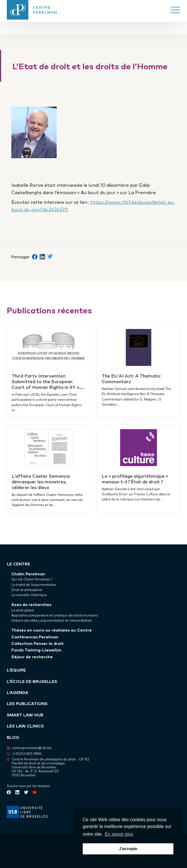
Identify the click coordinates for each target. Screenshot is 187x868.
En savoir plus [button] (119, 834)
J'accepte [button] (128, 849)
